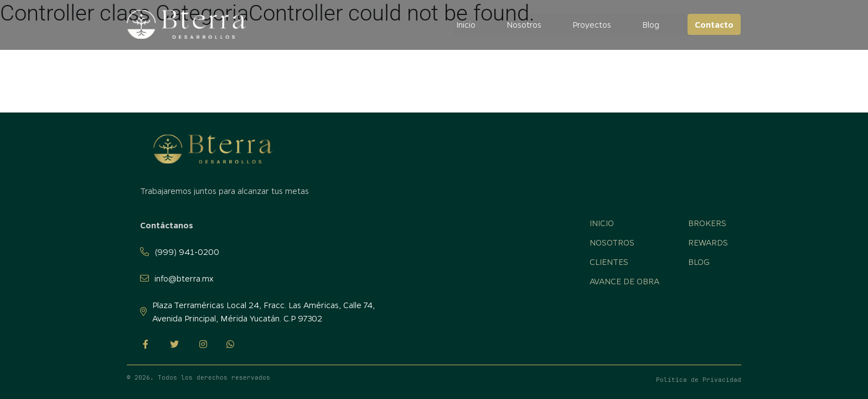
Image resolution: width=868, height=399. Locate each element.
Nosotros (525, 24)
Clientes (609, 262)
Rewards (708, 242)
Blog (651, 24)
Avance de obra (624, 281)
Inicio (466, 24)
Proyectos (592, 24)
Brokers (707, 223)
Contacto (715, 24)
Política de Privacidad (699, 380)
